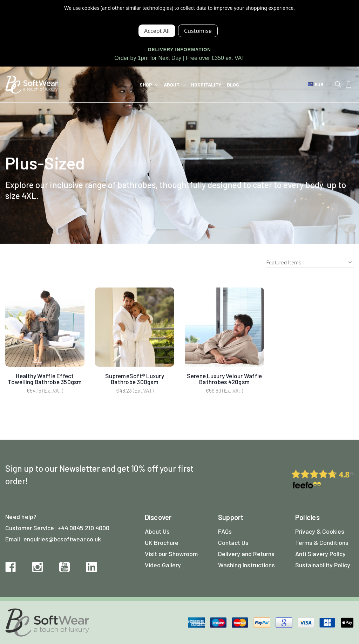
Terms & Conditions (322, 542)
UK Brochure (162, 542)
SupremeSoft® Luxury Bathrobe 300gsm (135, 379)
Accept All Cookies (157, 31)
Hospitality (206, 85)
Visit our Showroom (171, 554)
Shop (149, 85)
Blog (233, 85)
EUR (318, 84)
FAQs (225, 531)
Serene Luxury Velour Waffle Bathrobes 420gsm (225, 379)
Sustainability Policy (323, 565)
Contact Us (233, 542)
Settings (198, 31)
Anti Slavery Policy (320, 554)
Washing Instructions (246, 565)
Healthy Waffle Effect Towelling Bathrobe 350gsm (45, 379)
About (175, 85)
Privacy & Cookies (320, 531)
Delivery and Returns (246, 554)
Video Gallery (163, 565)
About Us (157, 531)
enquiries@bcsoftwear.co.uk (62, 539)
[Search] (338, 84)
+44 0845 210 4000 (83, 528)
